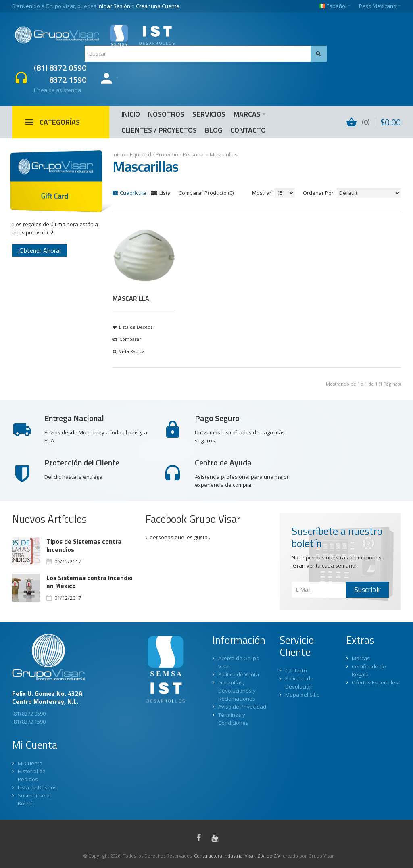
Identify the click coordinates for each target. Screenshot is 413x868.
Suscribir (367, 589)
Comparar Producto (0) (206, 193)
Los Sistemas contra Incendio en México (90, 582)
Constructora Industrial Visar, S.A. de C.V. (238, 856)
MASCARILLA (131, 298)
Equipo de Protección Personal (167, 154)
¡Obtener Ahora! (40, 250)
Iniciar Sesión (114, 6)
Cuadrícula (129, 193)
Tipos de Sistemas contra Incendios (84, 545)
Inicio (119, 154)
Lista (161, 193)
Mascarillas (224, 154)
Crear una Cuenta (158, 6)
